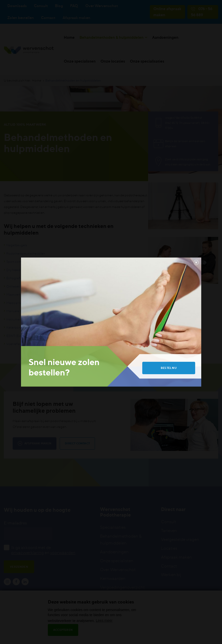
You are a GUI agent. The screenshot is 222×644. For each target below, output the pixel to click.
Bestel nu (169, 368)
